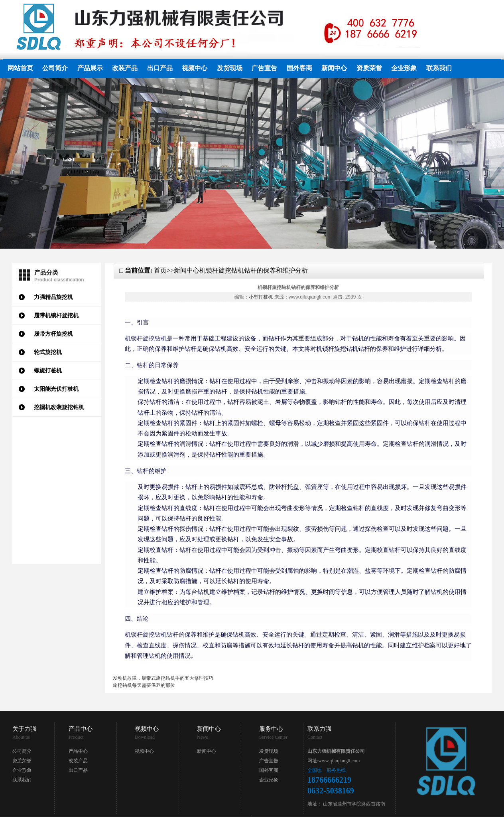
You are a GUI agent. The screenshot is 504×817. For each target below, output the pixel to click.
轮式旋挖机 (48, 352)
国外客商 (299, 68)
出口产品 (160, 68)
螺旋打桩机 (48, 371)
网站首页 (20, 68)
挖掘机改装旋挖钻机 (59, 407)
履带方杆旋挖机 (53, 334)
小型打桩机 (261, 297)
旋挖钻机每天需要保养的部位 (144, 685)
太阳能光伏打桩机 (56, 389)
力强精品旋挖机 (53, 297)
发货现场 (230, 68)
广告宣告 (264, 68)
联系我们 (439, 68)
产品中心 (78, 751)
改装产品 (125, 68)
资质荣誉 (369, 68)
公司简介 (55, 68)
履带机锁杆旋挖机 (56, 316)
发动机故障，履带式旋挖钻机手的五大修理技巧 (163, 678)
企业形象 (404, 68)
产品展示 (90, 68)
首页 (160, 270)
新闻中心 (334, 68)
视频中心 (195, 68)
